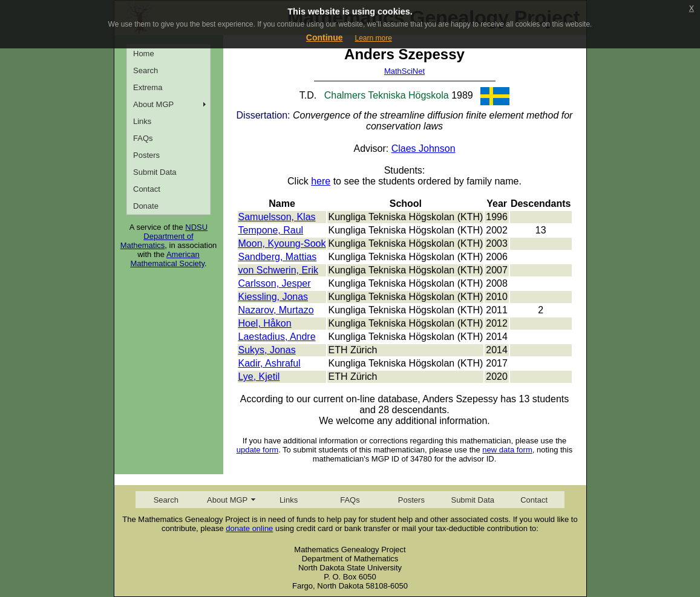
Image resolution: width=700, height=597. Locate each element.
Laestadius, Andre (277, 337)
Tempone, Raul (271, 230)
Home (144, 54)
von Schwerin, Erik (279, 270)
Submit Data (155, 172)
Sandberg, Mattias (278, 257)
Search (146, 70)
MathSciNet (404, 71)
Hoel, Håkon (265, 323)
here (321, 181)
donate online (249, 528)
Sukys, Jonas (267, 350)
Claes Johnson (424, 148)
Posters (146, 155)
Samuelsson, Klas (277, 217)
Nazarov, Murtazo (276, 310)
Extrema (148, 87)
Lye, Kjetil (259, 377)
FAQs (143, 138)
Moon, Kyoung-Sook (282, 243)
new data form (507, 450)
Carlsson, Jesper (275, 283)
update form (257, 450)
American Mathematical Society (167, 259)
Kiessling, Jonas (273, 297)
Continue (325, 38)
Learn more (373, 38)
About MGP (153, 104)
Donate (146, 206)
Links (142, 121)
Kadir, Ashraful (270, 363)
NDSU (196, 227)
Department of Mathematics (157, 241)
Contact (147, 189)
